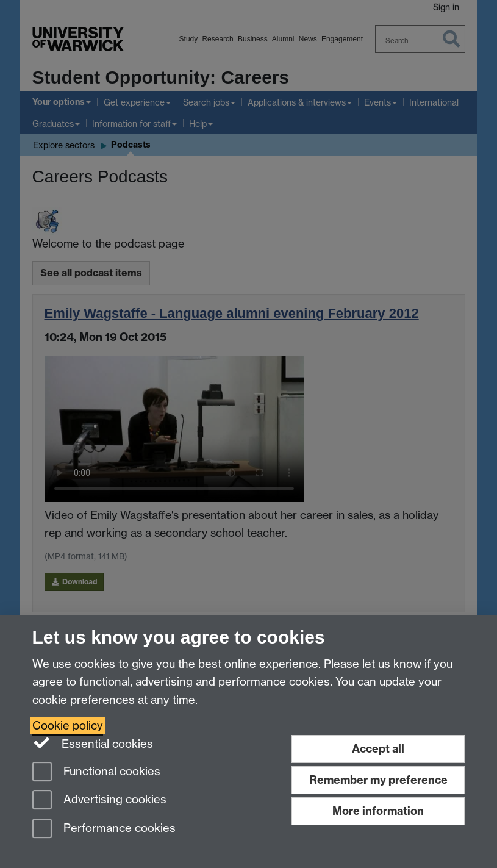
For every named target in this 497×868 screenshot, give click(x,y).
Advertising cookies (99, 801)
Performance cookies (104, 829)
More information (378, 811)
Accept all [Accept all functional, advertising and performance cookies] (378, 749)
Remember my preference (378, 780)
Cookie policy (68, 726)
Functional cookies (96, 773)
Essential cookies (93, 743)
